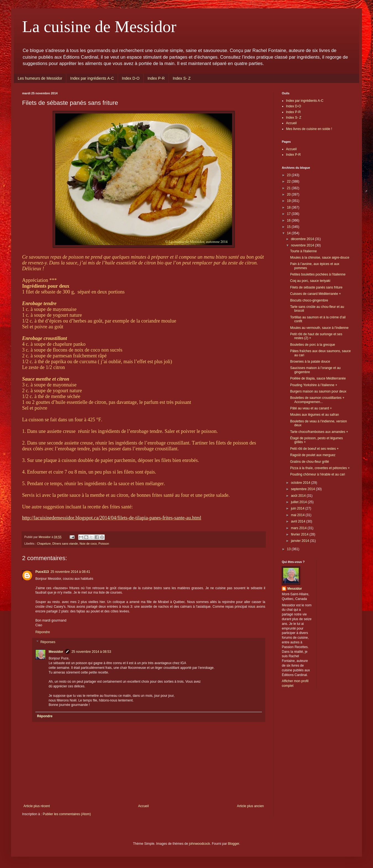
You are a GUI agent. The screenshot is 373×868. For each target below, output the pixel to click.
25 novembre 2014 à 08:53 (91, 652)
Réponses (48, 642)
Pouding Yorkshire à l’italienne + (314, 385)
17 (289, 214)
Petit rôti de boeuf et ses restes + (314, 449)
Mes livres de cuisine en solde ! (309, 129)
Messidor (56, 652)
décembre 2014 (303, 239)
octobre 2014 (301, 483)
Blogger (234, 844)
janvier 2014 (300, 541)
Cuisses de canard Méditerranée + (316, 294)
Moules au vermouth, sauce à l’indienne (319, 328)
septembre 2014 (303, 489)
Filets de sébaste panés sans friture (316, 287)
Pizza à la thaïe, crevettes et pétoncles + (320, 468)
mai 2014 (298, 515)
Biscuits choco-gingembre (309, 300)
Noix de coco (88, 544)
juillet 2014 (299, 502)
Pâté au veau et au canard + (311, 408)
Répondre (43, 632)
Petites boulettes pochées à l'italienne (318, 274)
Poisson (104, 544)
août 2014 (299, 496)
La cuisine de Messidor (99, 27)
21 (289, 188)
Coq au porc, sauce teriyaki (310, 281)
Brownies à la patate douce (310, 362)
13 (289, 549)
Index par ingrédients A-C (92, 78)
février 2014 (300, 534)
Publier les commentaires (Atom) (67, 814)
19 (289, 201)
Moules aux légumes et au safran (315, 415)
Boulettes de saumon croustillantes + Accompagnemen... (317, 400)
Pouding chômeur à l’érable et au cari (318, 474)
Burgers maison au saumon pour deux (318, 391)
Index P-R (156, 78)
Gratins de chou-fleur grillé (310, 462)
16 (289, 220)
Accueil (144, 806)
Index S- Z (182, 78)
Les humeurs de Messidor (40, 78)
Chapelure (44, 544)
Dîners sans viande (65, 544)
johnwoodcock (199, 844)
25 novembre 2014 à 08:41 (70, 572)
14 (289, 233)
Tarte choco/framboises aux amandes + (319, 432)
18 (289, 207)
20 (289, 194)
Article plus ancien (250, 806)
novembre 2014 (303, 245)
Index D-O (131, 78)
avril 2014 (299, 521)
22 (289, 181)
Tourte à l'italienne (303, 251)
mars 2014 (299, 528)
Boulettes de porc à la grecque (313, 345)
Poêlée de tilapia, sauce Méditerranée (318, 378)
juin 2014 (298, 508)
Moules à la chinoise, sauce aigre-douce (320, 258)
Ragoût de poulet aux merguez (313, 455)
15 (289, 227)
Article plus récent (37, 806)
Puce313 (42, 572)
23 (289, 175)
